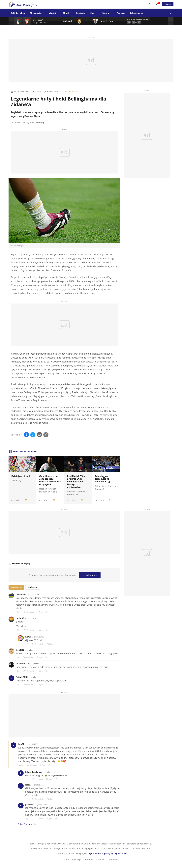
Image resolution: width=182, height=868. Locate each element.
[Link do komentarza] (46, 612)
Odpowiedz (28, 612)
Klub (93, 13)
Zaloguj (167, 4)
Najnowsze (16, 587)
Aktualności (37, 13)
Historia (107, 13)
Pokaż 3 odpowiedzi (27, 824)
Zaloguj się (90, 575)
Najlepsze (33, 587)
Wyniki (54, 13)
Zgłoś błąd (113, 859)
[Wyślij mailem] (39, 435)
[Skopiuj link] (46, 435)
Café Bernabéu (18, 13)
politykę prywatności (116, 853)
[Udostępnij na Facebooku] (26, 435)
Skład (67, 13)
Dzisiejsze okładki (21, 476)
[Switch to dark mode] (149, 4)
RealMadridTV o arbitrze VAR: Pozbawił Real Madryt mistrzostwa (76, 482)
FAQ (67, 859)
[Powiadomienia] (156, 4)
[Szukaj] (171, 13)
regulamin (93, 853)
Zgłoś (40, 612)
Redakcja (77, 859)
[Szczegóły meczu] (18, 21)
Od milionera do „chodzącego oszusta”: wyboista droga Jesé (50, 480)
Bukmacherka (138, 13)
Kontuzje (80, 13)
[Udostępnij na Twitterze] (33, 435)
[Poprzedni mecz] (11, 21)
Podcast (121, 13)
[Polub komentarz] (19, 612)
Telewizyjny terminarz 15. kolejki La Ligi (103, 479)
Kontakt (100, 859)
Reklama (89, 859)
